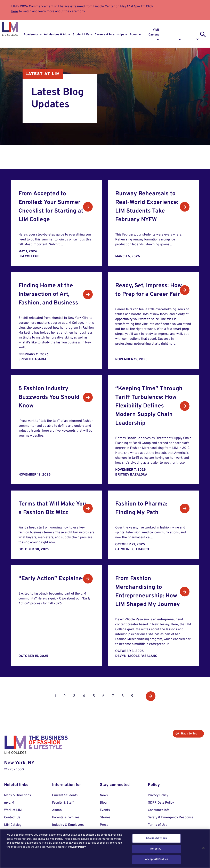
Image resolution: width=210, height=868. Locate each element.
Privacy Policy (158, 795)
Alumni (57, 810)
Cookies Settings (156, 838)
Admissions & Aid (56, 35)
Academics (31, 35)
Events (108, 153)
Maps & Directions (18, 795)
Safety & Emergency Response (171, 818)
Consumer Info (159, 810)
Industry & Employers (68, 825)
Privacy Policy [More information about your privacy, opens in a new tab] (77, 847)
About (134, 35)
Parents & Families (66, 818)
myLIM (9, 803)
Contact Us (12, 818)
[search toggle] (203, 34)
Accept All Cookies (156, 859)
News (82, 153)
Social (91, 159)
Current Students (65, 795)
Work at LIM (13, 810)
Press (104, 825)
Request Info (175, 32)
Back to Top (188, 734)
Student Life (81, 35)
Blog (134, 153)
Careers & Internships (110, 35)
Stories (63, 159)
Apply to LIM (193, 32)
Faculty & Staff (63, 803)
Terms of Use (158, 825)
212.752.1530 (14, 770)
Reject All (156, 849)
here (15, 11)
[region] (105, 849)
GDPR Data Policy (161, 803)
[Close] (203, 848)
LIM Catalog (13, 825)
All (59, 153)
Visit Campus (154, 32)
